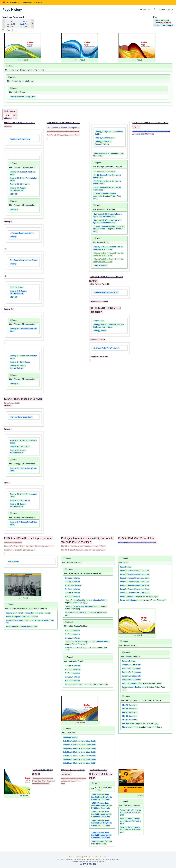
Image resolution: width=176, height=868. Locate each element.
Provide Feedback (75, 857)
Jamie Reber (25, 24)
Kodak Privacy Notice (94, 859)
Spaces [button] (37, 2)
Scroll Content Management (96, 862)
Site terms (106, 859)
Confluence (82, 862)
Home (105, 857)
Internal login (115, 859)
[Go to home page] (17, 2)
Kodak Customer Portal (92, 857)
